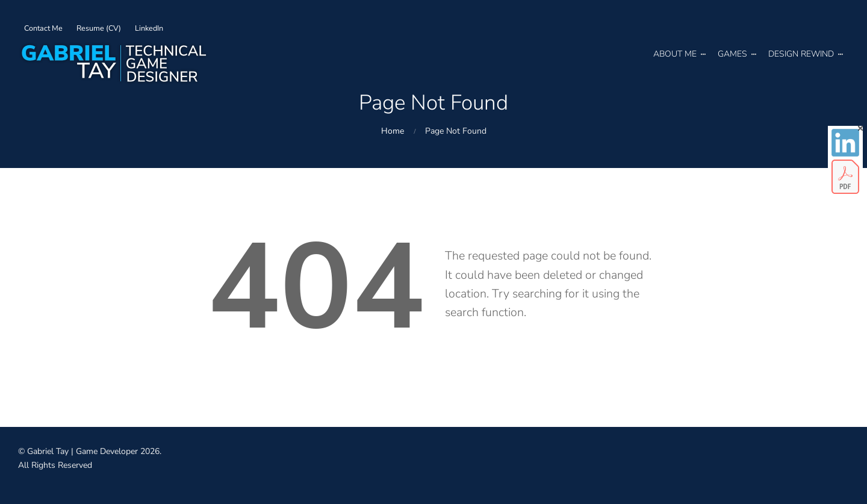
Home (393, 131)
